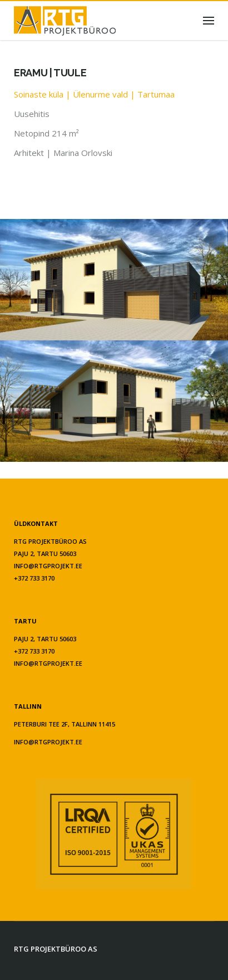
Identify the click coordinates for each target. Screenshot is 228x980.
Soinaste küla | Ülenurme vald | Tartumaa (94, 94)
